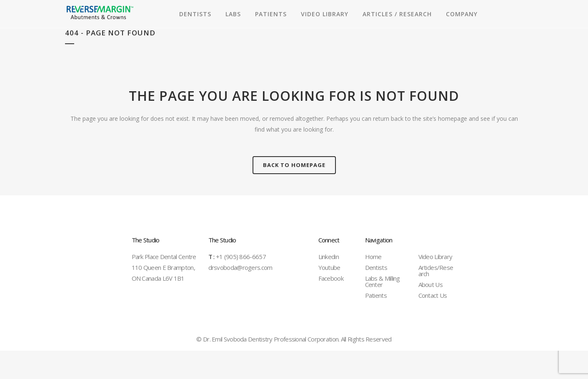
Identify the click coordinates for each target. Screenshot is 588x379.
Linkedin (329, 257)
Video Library (435, 257)
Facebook (331, 278)
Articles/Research (436, 271)
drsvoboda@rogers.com (240, 267)
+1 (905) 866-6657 (237, 257)
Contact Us (433, 295)
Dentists (376, 267)
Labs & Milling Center (383, 281)
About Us (430, 284)
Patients (376, 295)
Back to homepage (294, 165)
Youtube (329, 267)
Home (373, 257)
